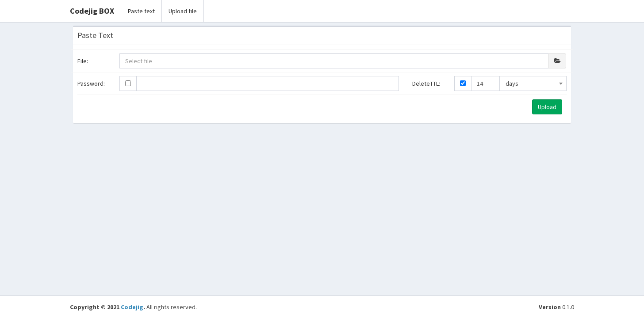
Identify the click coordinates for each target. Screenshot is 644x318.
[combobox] (533, 83)
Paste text (141, 11)
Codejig (132, 307)
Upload (547, 107)
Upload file (183, 11)
